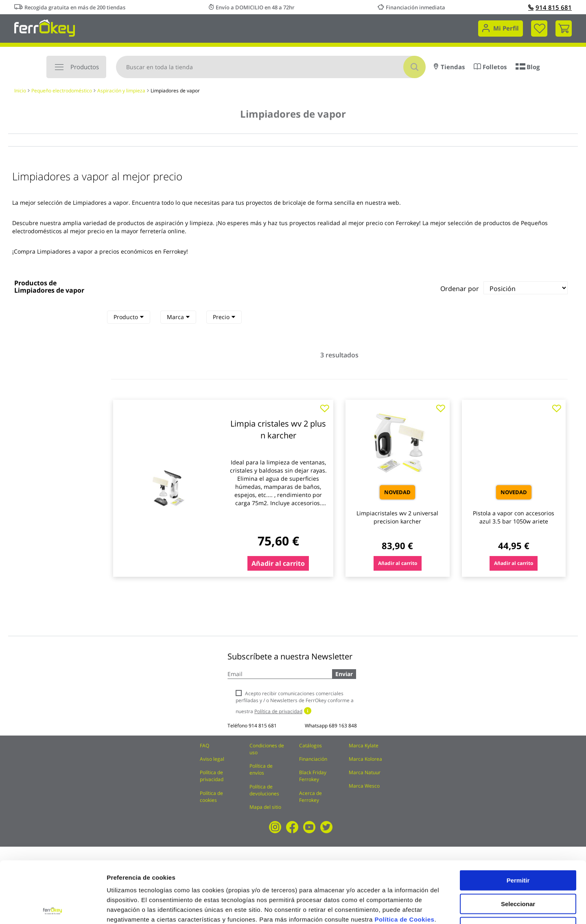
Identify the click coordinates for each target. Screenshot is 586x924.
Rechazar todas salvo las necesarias (518, 869)
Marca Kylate (364, 746)
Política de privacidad (212, 776)
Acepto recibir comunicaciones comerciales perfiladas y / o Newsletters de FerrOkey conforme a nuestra (295, 702)
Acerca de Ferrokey (310, 797)
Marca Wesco (364, 786)
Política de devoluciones (264, 790)
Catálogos (310, 746)
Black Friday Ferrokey (313, 776)
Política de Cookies (404, 858)
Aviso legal (212, 759)
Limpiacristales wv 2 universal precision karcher (397, 517)
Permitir (518, 819)
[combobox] (271, 67)
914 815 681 (550, 7)
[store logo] (45, 27)
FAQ (204, 746)
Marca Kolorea (365, 759)
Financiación (313, 759)
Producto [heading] (129, 317)
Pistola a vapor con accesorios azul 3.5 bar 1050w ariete (514, 517)
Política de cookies (211, 797)
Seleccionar (518, 842)
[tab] (129, 317)
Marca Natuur (365, 772)
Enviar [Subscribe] (344, 674)
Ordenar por (460, 289)
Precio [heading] (224, 317)
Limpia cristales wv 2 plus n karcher (278, 429)
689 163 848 (343, 726)
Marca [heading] (178, 317)
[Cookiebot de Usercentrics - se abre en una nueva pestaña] (53, 908)
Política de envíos (261, 769)
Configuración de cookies (450, 908)
